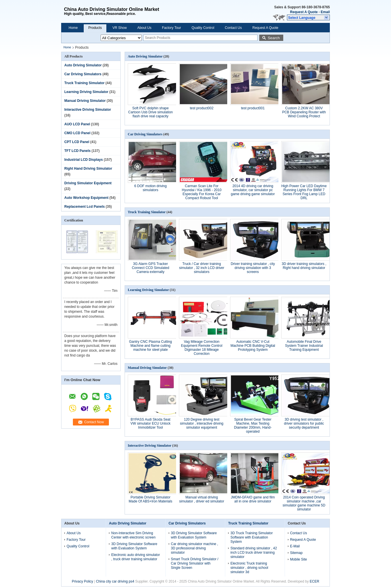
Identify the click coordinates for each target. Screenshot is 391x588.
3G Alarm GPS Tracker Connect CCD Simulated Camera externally (150, 268)
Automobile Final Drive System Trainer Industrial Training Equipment (304, 346)
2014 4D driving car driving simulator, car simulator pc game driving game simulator (253, 190)
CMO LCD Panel (77, 133)
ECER (315, 581)
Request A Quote (304, 12)
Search (274, 38)
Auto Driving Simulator (83, 65)
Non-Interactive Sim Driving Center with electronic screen (133, 535)
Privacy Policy (82, 581)
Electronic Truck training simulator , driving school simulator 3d (249, 568)
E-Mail (295, 546)
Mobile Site (299, 559)
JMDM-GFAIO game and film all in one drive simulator (253, 499)
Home (73, 28)
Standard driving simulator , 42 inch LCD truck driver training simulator (254, 553)
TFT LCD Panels (77, 151)
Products (95, 28)
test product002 (202, 108)
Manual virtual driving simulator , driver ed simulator (202, 499)
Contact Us (233, 28)
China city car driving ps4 (115, 581)
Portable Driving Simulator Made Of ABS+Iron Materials (150, 499)
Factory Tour (171, 28)
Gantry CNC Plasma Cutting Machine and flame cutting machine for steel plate (150, 346)
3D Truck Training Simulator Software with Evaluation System (252, 537)
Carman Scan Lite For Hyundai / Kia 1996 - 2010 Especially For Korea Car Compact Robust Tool (202, 192)
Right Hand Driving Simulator (88, 169)
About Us (144, 28)
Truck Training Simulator (84, 83)
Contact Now (94, 422)
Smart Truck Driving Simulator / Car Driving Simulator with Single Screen (195, 563)
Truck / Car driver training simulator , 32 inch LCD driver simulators (202, 268)
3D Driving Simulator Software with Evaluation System (134, 546)
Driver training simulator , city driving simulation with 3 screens (253, 268)
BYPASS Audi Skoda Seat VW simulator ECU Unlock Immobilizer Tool (150, 423)
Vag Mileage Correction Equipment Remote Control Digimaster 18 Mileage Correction (202, 348)
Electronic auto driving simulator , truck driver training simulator (135, 557)
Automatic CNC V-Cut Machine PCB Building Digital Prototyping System (253, 346)
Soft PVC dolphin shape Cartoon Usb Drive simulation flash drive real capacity (150, 112)
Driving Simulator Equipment (88, 183)
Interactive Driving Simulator (88, 110)
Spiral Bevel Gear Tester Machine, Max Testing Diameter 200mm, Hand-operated (253, 425)
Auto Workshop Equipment (86, 198)
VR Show (119, 28)
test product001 (253, 108)
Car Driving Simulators (83, 74)
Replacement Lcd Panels (84, 207)
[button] (308, 17)
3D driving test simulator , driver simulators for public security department (304, 423)
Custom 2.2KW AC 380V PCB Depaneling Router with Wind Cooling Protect (304, 112)
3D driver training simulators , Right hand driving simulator (304, 266)
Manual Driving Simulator (85, 101)
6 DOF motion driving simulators (150, 188)
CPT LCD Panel (77, 142)
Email (325, 12)
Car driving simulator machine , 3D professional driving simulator (194, 548)
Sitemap (296, 553)
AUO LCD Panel (77, 124)
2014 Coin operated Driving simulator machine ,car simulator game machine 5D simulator (304, 503)
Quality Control (203, 28)
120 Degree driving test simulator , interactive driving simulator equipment (202, 423)
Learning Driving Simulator (86, 92)
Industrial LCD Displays (84, 160)
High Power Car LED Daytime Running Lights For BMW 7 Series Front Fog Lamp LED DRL (304, 192)
